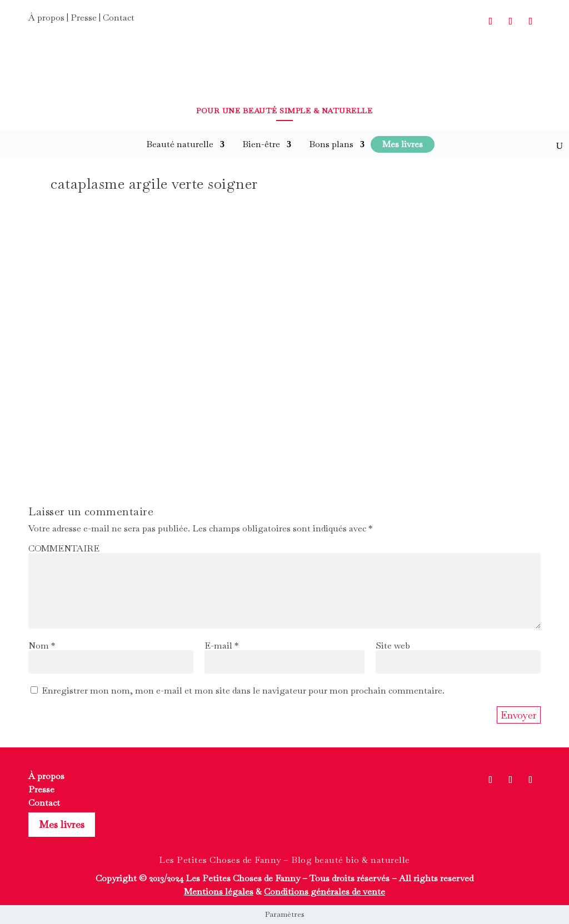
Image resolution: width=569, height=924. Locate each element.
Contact (119, 17)
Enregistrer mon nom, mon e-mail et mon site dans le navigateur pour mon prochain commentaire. (243, 691)
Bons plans (331, 144)
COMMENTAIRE (64, 548)
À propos (46, 17)
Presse (84, 17)
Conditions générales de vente (325, 892)
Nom (42, 646)
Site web (393, 646)
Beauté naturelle (180, 144)
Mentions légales (219, 892)
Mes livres (62, 824)
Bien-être (261, 144)
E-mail (221, 646)
